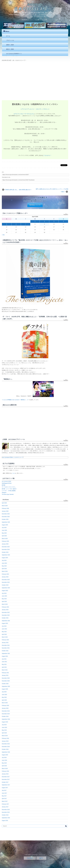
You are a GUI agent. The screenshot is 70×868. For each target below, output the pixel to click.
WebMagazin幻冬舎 (7, 483)
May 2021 (4, 664)
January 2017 (5, 807)
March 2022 (5, 637)
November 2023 (6, 582)
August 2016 (5, 821)
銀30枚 (4, 485)
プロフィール (10, 40)
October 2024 (5, 552)
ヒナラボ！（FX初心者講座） (9, 491)
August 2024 (5, 558)
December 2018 (6, 744)
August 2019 (5, 722)
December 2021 (6, 645)
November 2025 (6, 517)
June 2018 (4, 760)
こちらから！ (47, 155)
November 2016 (6, 812)
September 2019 (6, 719)
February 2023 (5, 607)
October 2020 (5, 684)
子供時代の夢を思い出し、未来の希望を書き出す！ (18, 190)
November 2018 (6, 747)
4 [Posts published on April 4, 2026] (63, 221)
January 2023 (5, 610)
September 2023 (6, 588)
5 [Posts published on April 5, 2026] (7, 224)
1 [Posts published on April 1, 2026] (35, 221)
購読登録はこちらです (35, 205)
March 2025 (5, 539)
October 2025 (5, 519)
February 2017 (5, 804)
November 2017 (6, 779)
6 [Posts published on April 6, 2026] (16, 224)
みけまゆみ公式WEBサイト (14, 54)
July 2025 (4, 528)
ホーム (8, 36)
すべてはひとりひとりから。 (9, 487)
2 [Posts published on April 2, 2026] (44, 221)
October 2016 (5, 815)
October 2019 (5, 716)
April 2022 (4, 634)
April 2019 (4, 733)
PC (41, 858)
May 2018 (4, 763)
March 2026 (5, 506)
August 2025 (5, 525)
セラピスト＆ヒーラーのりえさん (24, 114)
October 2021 (5, 651)
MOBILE (30, 858)
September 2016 (6, 818)
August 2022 (5, 623)
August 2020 (5, 689)
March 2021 (5, 670)
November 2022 (6, 615)
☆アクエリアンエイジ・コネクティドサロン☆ (35, 109)
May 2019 (4, 730)
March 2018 (5, 769)
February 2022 (5, 640)
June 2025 (4, 530)
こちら (13, 473)
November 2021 (6, 648)
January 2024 (5, 577)
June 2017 (4, 793)
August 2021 (5, 656)
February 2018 (5, 771)
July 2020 (4, 692)
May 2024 (4, 566)
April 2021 (4, 667)
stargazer (4, 493)
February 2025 (5, 541)
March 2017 (5, 801)
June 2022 (4, 629)
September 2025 (6, 522)
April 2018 (4, 766)
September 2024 (6, 555)
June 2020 (4, 695)
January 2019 (5, 741)
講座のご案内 (10, 45)
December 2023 (6, 580)
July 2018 (4, 757)
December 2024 (6, 547)
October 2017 (5, 782)
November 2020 (6, 681)
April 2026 (4, 503)
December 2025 (6, 514)
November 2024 (6, 549)
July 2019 (4, 725)
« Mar (3, 235)
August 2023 (5, 591)
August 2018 (5, 755)
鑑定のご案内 (10, 49)
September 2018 (6, 752)
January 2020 (5, 708)
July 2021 (4, 659)
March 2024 (5, 571)
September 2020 (6, 686)
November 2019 (6, 714)
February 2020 (5, 705)
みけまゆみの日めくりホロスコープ (13, 457)
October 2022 (5, 618)
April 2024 (4, 569)
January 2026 (5, 511)
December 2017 (6, 777)
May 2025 (4, 533)
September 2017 (6, 785)
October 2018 (5, 749)
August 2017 (5, 788)
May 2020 (4, 697)
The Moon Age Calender (8, 494)
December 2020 (6, 678)
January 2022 (5, 643)
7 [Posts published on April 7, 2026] (26, 224)
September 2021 (6, 653)
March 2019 (5, 736)
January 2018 (5, 774)
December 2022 (6, 612)
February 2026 (5, 508)
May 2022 (4, 632)
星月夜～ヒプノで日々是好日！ (10, 489)
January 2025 (5, 544)
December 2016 (6, 810)
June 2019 (4, 727)
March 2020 (5, 703)
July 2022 (4, 626)
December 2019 (6, 711)
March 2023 (5, 604)
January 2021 (5, 675)
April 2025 (4, 536)
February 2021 (5, 673)
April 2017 (4, 799)
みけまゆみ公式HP (6, 481)
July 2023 (4, 593)
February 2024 (5, 574)
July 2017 (4, 790)
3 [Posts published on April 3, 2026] (54, 221)
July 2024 (4, 560)
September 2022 (6, 621)
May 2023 (4, 599)
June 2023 (4, 596)
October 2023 (5, 585)
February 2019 (5, 738)
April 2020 (4, 700)
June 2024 (4, 563)
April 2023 (4, 601)
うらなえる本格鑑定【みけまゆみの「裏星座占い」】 (15, 400)
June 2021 (4, 662)
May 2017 (4, 796)
